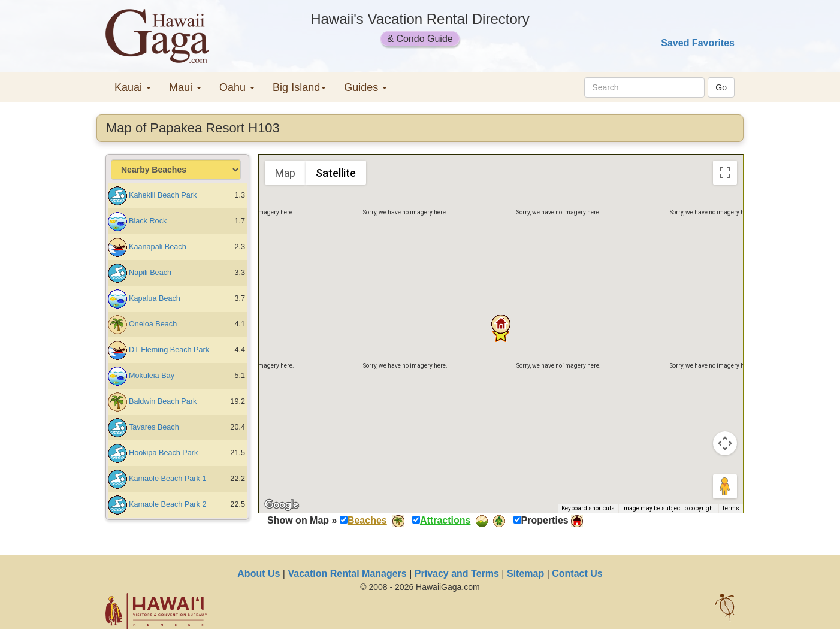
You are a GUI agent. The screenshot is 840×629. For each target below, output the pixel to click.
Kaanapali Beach (158, 247)
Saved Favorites (698, 43)
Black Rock (148, 221)
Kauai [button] (133, 87)
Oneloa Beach (153, 324)
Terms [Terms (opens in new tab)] (731, 508)
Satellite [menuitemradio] (336, 173)
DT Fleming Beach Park (169, 350)
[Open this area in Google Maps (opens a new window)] (282, 505)
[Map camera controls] (725, 443)
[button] (501, 324)
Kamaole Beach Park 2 (167, 504)
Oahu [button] (237, 87)
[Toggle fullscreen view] (725, 173)
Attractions (445, 520)
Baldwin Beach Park (163, 401)
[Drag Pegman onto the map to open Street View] (725, 486)
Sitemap (525, 574)
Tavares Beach (154, 427)
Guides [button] (365, 87)
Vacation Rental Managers (347, 574)
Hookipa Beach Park (163, 453)
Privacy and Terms (457, 574)
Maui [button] (185, 87)
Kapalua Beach (155, 298)
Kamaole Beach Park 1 (167, 479)
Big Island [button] (299, 87)
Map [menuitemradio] (285, 173)
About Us (259, 574)
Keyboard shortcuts (588, 508)
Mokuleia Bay (152, 376)
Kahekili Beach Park (163, 195)
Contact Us (577, 574)
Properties (545, 520)
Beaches (367, 520)
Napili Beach (150, 273)
